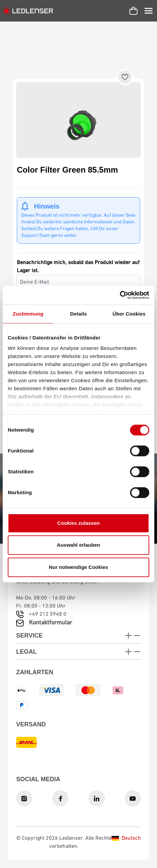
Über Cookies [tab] (129, 314)
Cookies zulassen (78, 523)
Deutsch (126, 838)
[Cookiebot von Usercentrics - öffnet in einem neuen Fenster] (120, 295)
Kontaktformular (51, 623)
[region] (78, 120)
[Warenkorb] (133, 11)
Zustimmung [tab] (28, 314)
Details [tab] (78, 314)
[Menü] (149, 11)
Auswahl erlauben (78, 545)
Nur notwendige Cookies (78, 567)
